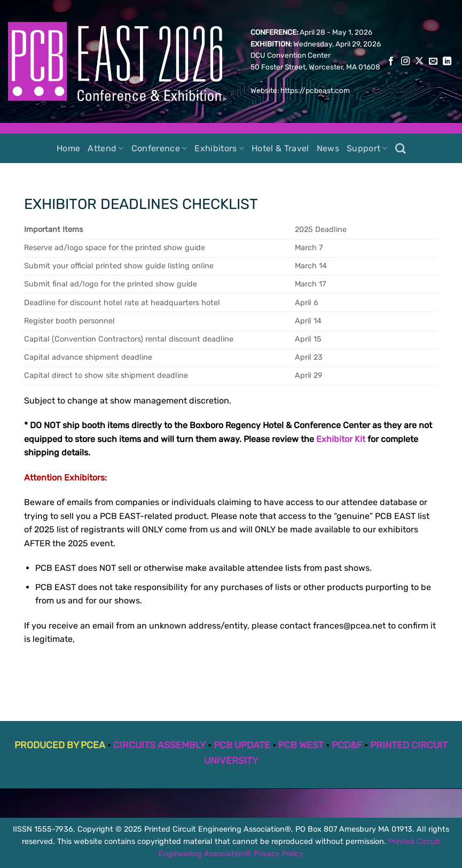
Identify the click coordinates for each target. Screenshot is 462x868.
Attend (105, 149)
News (328, 148)
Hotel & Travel (280, 148)
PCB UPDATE (242, 745)
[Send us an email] (433, 61)
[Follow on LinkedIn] (447, 61)
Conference (159, 149)
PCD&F (347, 745)
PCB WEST (301, 745)
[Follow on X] (419, 61)
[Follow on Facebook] (391, 61)
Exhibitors (219, 149)
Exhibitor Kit (341, 439)
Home (68, 148)
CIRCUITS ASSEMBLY (159, 745)
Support (367, 149)
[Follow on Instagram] (405, 61)
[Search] (400, 148)
